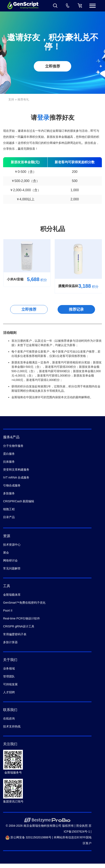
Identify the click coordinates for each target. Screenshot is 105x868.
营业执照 (82, 826)
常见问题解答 (12, 568)
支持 (11, 99)
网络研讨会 (10, 560)
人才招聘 (9, 692)
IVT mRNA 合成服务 (16, 477)
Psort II (8, 610)
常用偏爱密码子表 (15, 634)
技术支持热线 (12, 726)
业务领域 (9, 668)
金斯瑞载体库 (12, 595)
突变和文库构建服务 (16, 470)
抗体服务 (9, 462)
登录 (43, 117)
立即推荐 (53, 66)
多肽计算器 (10, 642)
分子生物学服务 (13, 446)
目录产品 (9, 517)
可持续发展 (10, 684)
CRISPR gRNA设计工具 (19, 626)
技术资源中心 (12, 545)
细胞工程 (9, 509)
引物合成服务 (12, 485)
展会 (6, 553)
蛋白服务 (9, 454)
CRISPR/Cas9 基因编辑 (19, 501)
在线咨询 (9, 719)
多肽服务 (9, 493)
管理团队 (9, 676)
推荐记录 (76, 309)
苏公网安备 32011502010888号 (28, 837)
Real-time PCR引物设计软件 (22, 618)
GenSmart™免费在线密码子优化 (24, 603)
